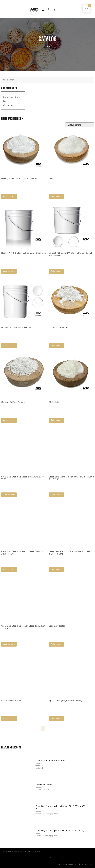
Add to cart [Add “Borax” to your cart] (57, 196)
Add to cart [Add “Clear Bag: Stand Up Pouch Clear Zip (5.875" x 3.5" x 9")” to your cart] (9, 644)
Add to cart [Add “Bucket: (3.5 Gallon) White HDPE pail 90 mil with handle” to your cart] (57, 271)
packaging (49, 814)
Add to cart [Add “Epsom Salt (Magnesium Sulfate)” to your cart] (57, 719)
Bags (6, 101)
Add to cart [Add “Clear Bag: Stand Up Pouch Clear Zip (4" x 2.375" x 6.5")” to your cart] (9, 569)
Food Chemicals (11, 97)
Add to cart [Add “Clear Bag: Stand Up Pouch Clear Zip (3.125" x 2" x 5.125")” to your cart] (57, 495)
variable (39, 763)
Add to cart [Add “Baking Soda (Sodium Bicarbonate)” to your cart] (9, 196)
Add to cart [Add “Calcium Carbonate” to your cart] (57, 346)
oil (42, 768)
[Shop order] (80, 125)
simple (38, 787)
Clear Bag (40, 814)
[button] (43, 10)
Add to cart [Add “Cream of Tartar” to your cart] (57, 644)
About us (42, 858)
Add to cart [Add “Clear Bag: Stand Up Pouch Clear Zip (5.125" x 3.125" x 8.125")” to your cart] (57, 569)
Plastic (57, 814)
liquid (38, 768)
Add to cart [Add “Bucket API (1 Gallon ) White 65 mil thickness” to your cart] (9, 271)
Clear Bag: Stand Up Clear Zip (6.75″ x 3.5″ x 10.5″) (60, 831)
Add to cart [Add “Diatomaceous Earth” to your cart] (9, 719)
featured (39, 766)
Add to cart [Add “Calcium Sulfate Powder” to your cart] (9, 420)
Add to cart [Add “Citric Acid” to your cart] (57, 420)
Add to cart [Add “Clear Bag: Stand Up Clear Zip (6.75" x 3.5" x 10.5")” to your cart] (9, 495)
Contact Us (53, 858)
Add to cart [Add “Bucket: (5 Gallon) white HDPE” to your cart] (9, 346)
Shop (63, 858)
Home (47, 46)
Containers (9, 105)
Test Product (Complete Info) (50, 761)
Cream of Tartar (44, 785)
